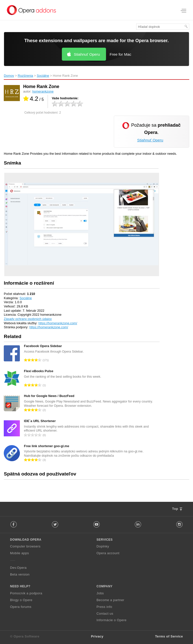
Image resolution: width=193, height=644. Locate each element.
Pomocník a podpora (26, 593)
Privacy (97, 636)
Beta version (20, 574)
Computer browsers (25, 546)
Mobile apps (19, 553)
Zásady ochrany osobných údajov (28, 319)
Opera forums (21, 607)
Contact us (105, 614)
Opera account (108, 553)
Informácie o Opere (112, 620)
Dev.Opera (18, 568)
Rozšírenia (26, 76)
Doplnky (103, 546)
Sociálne (43, 76)
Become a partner (110, 600)
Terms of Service (169, 636)
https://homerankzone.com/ (58, 323)
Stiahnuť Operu (87, 54)
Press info (104, 607)
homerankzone (43, 91)
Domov (9, 76)
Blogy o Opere (21, 600)
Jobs (100, 593)
